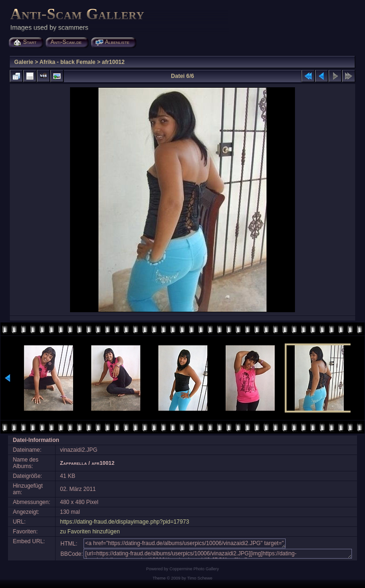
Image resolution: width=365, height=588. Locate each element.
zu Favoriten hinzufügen (90, 532)
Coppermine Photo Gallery (194, 569)
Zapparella (74, 463)
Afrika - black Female (67, 62)
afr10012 (113, 62)
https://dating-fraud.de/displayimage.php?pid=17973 (125, 522)
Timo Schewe (200, 578)
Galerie (24, 62)
